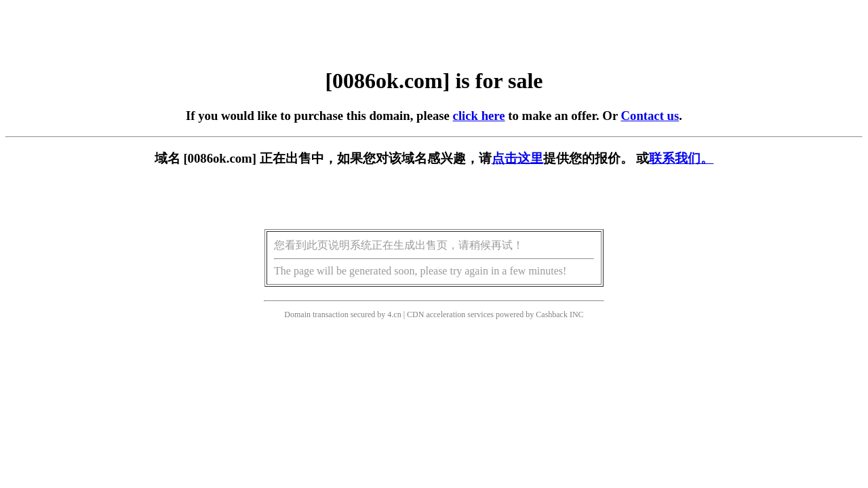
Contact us (650, 116)
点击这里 (517, 158)
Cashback (552, 314)
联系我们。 (681, 158)
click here (479, 116)
